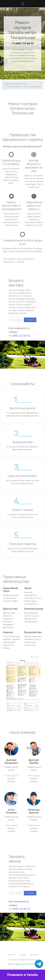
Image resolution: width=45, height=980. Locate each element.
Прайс (23, 955)
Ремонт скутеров (14, 87)
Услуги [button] (11, 955)
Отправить (30, 320)
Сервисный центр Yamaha (15, 84)
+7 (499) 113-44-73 (23, 43)
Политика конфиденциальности (22, 960)
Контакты (34, 955)
